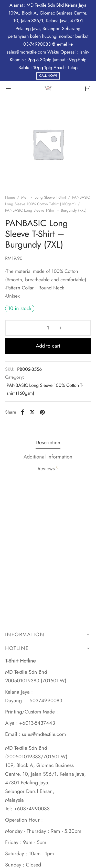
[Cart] (88, 88)
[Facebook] (23, 412)
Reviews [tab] (48, 468)
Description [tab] (48, 443)
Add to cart (48, 346)
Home (10, 197)
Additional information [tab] (48, 457)
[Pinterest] (43, 412)
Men (25, 197)
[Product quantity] (48, 328)
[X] (32, 412)
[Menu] (8, 88)
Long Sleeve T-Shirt (50, 197)
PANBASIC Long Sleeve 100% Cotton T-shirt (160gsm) (45, 389)
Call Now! (48, 76)
